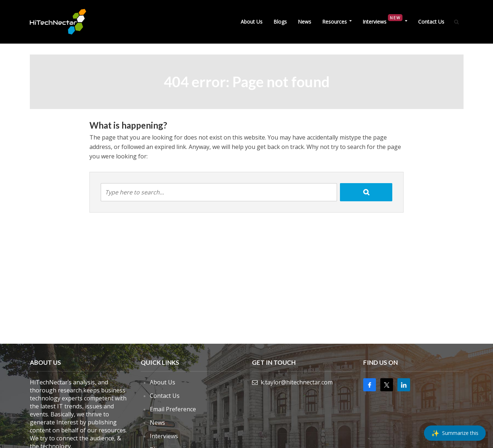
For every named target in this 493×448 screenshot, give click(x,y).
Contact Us (431, 22)
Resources (334, 22)
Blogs (280, 22)
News (304, 22)
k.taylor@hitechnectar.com (297, 382)
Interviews (382, 20)
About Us (252, 22)
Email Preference (173, 409)
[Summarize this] (455, 433)
